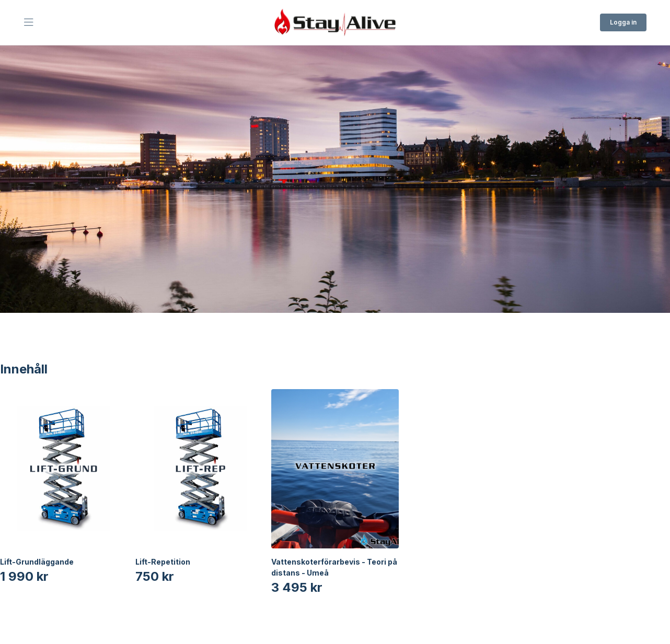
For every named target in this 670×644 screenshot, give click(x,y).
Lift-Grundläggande (37, 562)
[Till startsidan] (335, 22)
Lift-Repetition (163, 562)
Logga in (623, 22)
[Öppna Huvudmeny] (29, 22)
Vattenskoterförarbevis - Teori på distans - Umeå (334, 567)
